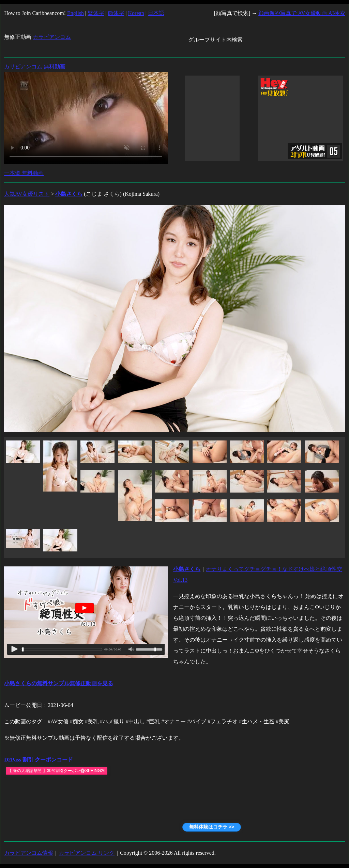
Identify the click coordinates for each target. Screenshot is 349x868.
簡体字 (116, 13)
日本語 (156, 13)
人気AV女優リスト (27, 194)
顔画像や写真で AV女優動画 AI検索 (302, 13)
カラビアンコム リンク (87, 853)
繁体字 (96, 13)
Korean (136, 13)
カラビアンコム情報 (29, 853)
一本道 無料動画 (24, 173)
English (75, 13)
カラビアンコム (52, 37)
